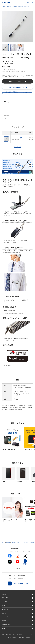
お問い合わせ (22, 637)
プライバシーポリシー (29, 634)
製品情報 (8, 542)
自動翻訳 (28, 637)
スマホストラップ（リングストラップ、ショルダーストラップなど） (16, 7)
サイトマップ (14, 634)
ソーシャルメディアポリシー (12, 637)
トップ (3, 542)
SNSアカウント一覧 (6, 634)
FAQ (5, 101)
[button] (18, 602)
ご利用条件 (21, 634)
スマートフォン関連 (15, 542)
